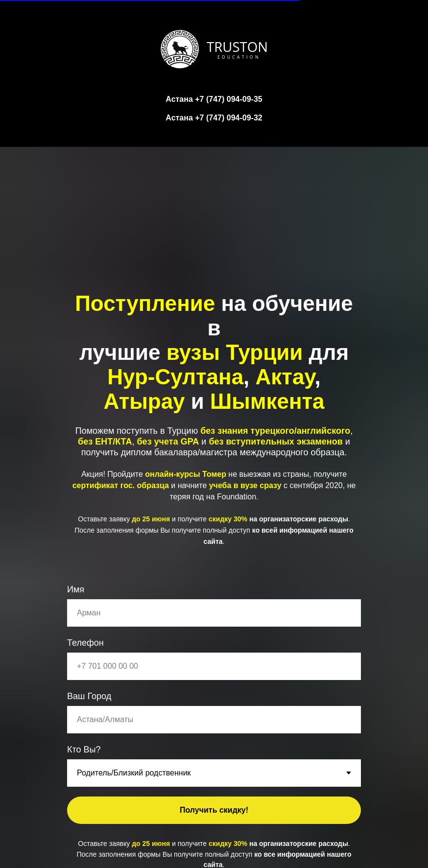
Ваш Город (89, 696)
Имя (76, 589)
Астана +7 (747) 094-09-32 (214, 118)
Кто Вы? (84, 750)
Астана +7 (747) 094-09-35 (214, 99)
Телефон (85, 643)
